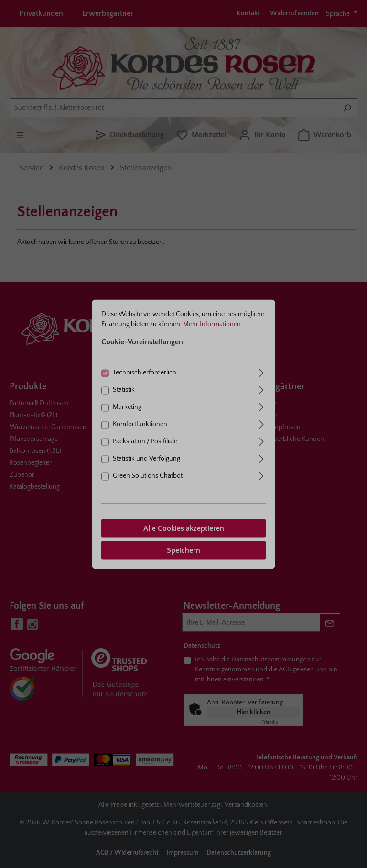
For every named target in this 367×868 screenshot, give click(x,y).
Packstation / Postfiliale (145, 441)
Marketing (127, 407)
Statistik (124, 389)
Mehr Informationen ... (215, 324)
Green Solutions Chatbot (148, 475)
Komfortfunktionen (140, 424)
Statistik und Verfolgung (146, 458)
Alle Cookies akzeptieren (184, 528)
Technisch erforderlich (145, 372)
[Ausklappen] (261, 371)
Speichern (183, 550)
